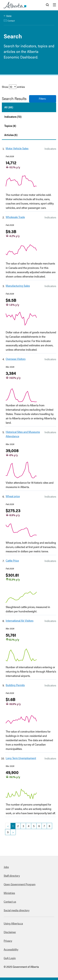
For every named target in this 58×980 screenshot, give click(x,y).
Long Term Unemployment (21, 758)
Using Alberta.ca (13, 923)
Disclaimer (10, 932)
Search (47, 5)
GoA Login (10, 958)
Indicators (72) (13, 117)
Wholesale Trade (15, 217)
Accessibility (11, 949)
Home (9, 16)
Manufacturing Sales (18, 286)
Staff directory (12, 876)
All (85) (9, 107)
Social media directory (17, 910)
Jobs (6, 867)
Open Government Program (20, 884)
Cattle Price (12, 560)
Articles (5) (11, 135)
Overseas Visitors (16, 359)
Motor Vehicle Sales (17, 148)
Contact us (10, 902)
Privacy (8, 941)
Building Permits (15, 685)
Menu (54, 5)
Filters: (43, 99)
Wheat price (13, 496)
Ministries (9, 893)
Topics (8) (10, 126)
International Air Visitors (20, 620)
